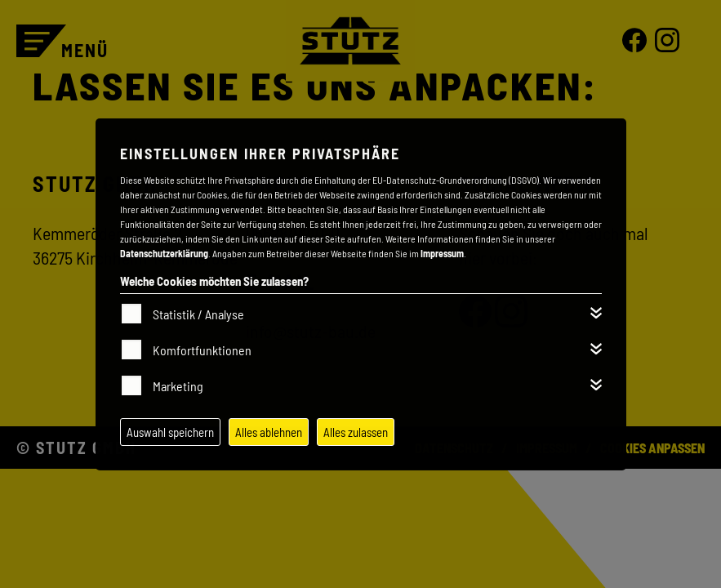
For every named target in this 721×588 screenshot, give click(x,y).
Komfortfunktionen (202, 350)
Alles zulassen (356, 432)
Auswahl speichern (170, 432)
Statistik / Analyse (198, 314)
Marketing (178, 386)
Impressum (442, 253)
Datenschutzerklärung (164, 253)
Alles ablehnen (269, 432)
